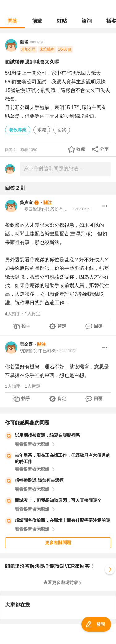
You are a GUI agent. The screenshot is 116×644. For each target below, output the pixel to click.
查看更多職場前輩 (61, 583)
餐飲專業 (18, 130)
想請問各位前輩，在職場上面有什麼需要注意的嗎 (62, 520)
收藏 (81, 149)
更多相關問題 (58, 543)
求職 (42, 130)
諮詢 (87, 21)
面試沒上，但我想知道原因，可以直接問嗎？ (58, 500)
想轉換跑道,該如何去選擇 (39, 480)
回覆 (98, 326)
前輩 (37, 21)
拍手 (26, 326)
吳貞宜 (26, 203)
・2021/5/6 (81, 209)
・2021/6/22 (66, 351)
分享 (104, 149)
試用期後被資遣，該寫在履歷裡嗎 (47, 435)
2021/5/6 (37, 42)
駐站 (62, 21)
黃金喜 (26, 344)
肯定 (62, 326)
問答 (12, 21)
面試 (62, 130)
